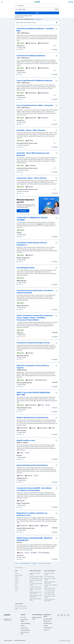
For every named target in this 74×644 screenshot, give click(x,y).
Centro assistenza (25, 630)
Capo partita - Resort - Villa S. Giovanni (32, 178)
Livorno (17, 579)
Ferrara (16, 589)
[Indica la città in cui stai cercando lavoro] (37, 9)
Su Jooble (23, 617)
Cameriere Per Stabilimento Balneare (31, 56)
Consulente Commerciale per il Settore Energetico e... (32, 244)
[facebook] (58, 615)
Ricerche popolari (20, 568)
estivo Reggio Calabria (49, 576)
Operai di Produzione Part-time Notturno (32, 465)
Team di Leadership (25, 623)
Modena (17, 573)
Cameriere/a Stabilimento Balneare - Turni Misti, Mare (35, 30)
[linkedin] (68, 615)
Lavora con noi (24, 628)
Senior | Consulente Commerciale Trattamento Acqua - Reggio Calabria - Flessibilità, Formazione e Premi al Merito (35, 318)
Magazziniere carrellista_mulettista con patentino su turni (32, 514)
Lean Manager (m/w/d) (25, 268)
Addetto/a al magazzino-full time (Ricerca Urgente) (33, 367)
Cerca (37, 13)
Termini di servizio (8, 640)
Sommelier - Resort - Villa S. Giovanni (31, 130)
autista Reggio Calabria (49, 594)
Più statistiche (39, 19)
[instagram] (62, 615)
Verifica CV (46, 630)
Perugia (17, 577)
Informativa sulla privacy (20, 640)
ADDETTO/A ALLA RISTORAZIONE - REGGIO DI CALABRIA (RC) (34, 539)
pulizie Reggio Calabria (49, 592)
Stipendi (46, 626)
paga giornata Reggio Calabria (36, 576)
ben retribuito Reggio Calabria (36, 578)
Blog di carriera (47, 621)
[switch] (57, 23)
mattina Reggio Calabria (50, 590)
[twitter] (65, 615)
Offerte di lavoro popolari (20, 606)
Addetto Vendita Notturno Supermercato (32, 418)
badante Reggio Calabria (50, 588)
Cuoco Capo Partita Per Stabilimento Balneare (34, 80)
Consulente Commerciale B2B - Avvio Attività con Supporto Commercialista (34, 489)
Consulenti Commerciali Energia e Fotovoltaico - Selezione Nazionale (35, 292)
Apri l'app (71, 2)
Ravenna (17, 581)
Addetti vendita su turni (26, 440)
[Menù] (2, 2)
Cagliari (17, 583)
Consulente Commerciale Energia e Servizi (33, 343)
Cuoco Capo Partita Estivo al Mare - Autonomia (35, 105)
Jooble (68, 641)
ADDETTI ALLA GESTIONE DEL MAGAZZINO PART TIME (33, 394)
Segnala (54, 50)
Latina (16, 590)
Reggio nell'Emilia (19, 575)
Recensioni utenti (48, 623)
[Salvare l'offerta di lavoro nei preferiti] (56, 29)
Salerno (17, 587)
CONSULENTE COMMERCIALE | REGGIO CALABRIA (32, 219)
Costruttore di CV (48, 628)
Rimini (16, 585)
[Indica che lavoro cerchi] (37, 5)
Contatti (23, 626)
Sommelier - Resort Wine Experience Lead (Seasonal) (33, 154)
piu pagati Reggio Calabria (35, 587)
